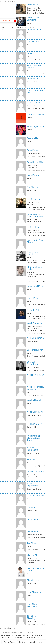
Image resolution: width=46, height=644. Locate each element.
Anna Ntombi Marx (36, 162)
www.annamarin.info (39, 157)
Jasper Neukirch (35, 350)
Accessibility (32, 642)
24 (13, 2)
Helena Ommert (35, 424)
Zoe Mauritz (33, 187)
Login (19, 642)
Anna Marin (32, 150)
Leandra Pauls (34, 519)
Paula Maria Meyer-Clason (36, 241)
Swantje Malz (33, 138)
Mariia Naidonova (35, 338)
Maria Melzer (33, 227)
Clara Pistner (33, 580)
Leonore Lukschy (35, 114)
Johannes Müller (35, 286)
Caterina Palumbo (36, 471)
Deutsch (40, 642)
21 (5, 2)
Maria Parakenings (36, 495)
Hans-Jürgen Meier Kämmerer (35, 215)
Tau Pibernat (33, 543)
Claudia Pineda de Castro (36, 569)
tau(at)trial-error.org (39, 550)
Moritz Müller (33, 298)
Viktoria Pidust (34, 555)
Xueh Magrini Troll (36, 126)
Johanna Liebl (34, 29)
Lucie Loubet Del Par (35, 91)
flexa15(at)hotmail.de (39, 74)
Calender (13, 642)
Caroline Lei (33, 5)
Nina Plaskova (34, 592)
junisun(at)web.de (38, 370)
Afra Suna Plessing (32, 617)
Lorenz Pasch (33, 507)
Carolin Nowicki (34, 400)
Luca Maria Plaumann (32, 605)
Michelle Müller (34, 310)
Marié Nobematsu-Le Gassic (36, 388)
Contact (24, 642)
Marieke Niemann (35, 375)
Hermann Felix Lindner (34, 66)
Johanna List (33, 78)
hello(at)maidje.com (39, 207)
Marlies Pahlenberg (33, 449)
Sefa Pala (31, 459)
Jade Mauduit (33, 175)
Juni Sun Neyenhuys (32, 363)
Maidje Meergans (35, 199)
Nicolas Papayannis (32, 484)
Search (6, 642)
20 (3, 2)
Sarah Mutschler (35, 323)
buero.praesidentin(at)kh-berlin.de (29, 637)
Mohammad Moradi (33, 253)
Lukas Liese (33, 41)
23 (10, 2)
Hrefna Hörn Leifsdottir (33, 19)
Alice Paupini (33, 531)
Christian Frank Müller (34, 268)
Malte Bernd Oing (35, 412)
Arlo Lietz (31, 53)
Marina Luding (34, 102)
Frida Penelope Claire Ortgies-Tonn (34, 438)
